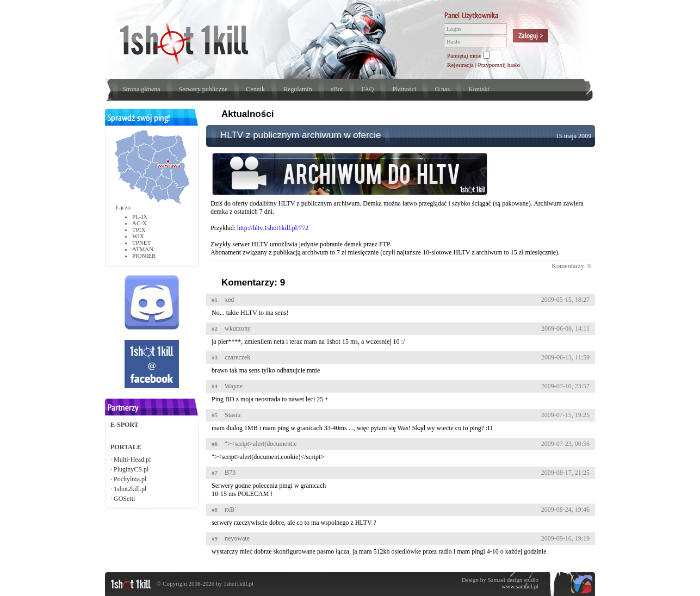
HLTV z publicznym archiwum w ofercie (301, 135)
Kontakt (479, 89)
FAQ (367, 89)
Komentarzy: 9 (571, 266)
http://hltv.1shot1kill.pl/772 (273, 228)
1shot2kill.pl (130, 489)
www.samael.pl (520, 586)
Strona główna (141, 89)
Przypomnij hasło (499, 65)
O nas (442, 89)
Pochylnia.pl (130, 479)
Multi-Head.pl (132, 460)
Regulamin (298, 89)
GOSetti (124, 499)
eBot (337, 89)
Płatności (404, 89)
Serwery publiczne (203, 89)
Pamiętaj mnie (464, 55)
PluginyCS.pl (131, 469)
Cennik (255, 89)
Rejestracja (460, 65)
